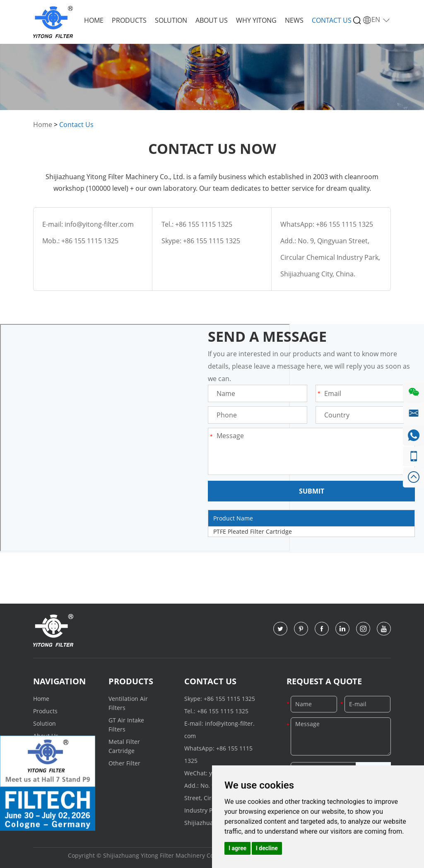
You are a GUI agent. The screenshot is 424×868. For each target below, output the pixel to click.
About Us (212, 20)
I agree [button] (237, 848)
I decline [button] (267, 848)
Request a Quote (324, 681)
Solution (171, 20)
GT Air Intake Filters (126, 725)
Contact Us (332, 20)
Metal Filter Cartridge (124, 746)
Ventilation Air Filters (128, 703)
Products (129, 20)
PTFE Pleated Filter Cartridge (253, 531)
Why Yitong (256, 20)
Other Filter (124, 763)
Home (94, 20)
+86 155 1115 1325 (212, 241)
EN (377, 20)
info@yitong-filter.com (99, 224)
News (294, 20)
